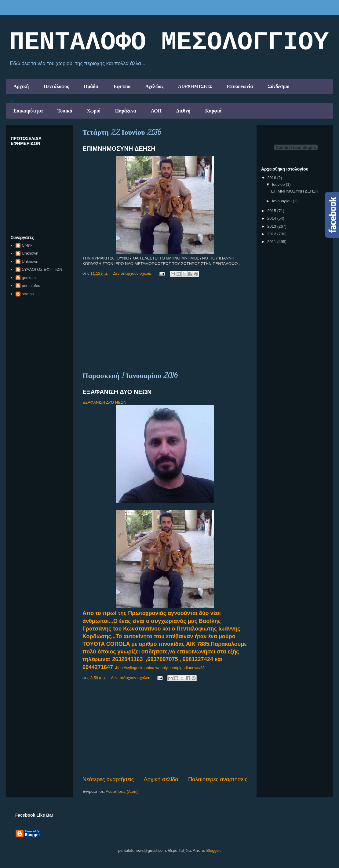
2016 (272, 178)
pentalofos (31, 286)
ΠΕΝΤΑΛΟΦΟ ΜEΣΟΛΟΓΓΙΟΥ (169, 42)
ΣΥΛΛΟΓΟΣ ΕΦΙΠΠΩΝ (42, 269)
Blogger (213, 850)
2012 (272, 234)
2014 (272, 218)
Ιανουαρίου (282, 201)
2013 (272, 226)
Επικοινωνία (240, 86)
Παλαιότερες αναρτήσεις (218, 779)
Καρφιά (213, 111)
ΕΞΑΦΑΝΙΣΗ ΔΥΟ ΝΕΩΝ (117, 392)
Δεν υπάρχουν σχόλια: (133, 273)
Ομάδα (91, 86)
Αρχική (21, 86)
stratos (28, 294)
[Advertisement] (165, 325)
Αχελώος (154, 86)
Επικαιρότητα (28, 111)
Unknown (30, 253)
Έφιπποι (122, 86)
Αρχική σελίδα (161, 779)
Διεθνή (183, 111)
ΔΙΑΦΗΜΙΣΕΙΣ (195, 86)
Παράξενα (126, 111)
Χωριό (93, 111)
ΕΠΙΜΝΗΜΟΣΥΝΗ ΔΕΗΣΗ (119, 149)
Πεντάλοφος (56, 86)
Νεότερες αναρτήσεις (108, 779)
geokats (29, 278)
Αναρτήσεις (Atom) (122, 791)
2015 (272, 211)
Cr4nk (27, 245)
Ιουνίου (279, 184)
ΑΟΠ (156, 111)
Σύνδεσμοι (279, 86)
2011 (272, 242)
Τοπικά (65, 111)
